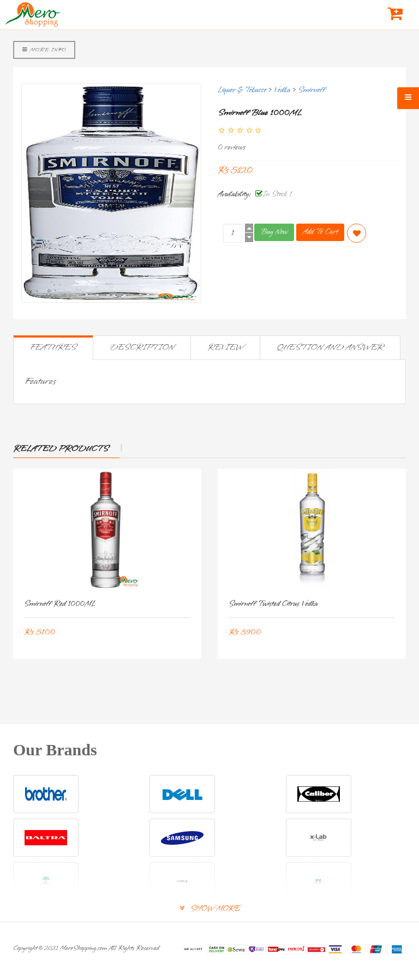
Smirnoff (312, 90)
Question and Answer (330, 347)
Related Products (61, 449)
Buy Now (274, 232)
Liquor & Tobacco (242, 90)
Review (225, 347)
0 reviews (232, 148)
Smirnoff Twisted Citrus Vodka (273, 604)
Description (142, 347)
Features (53, 347)
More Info (44, 50)
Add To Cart (320, 232)
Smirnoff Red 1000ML (60, 604)
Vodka (282, 90)
